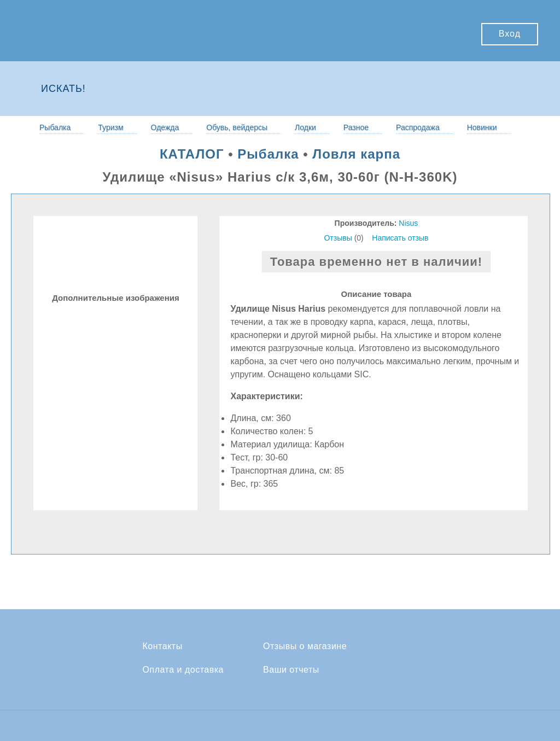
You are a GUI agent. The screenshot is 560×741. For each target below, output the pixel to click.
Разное (356, 127)
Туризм (110, 127)
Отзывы (338, 238)
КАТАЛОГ (192, 154)
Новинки (482, 127)
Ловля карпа (356, 154)
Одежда (165, 127)
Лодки (305, 127)
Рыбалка (55, 127)
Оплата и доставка (183, 670)
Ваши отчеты (291, 670)
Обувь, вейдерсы (237, 127)
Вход (510, 34)
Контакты (163, 646)
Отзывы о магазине (305, 646)
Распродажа (418, 127)
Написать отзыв (400, 238)
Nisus (408, 223)
